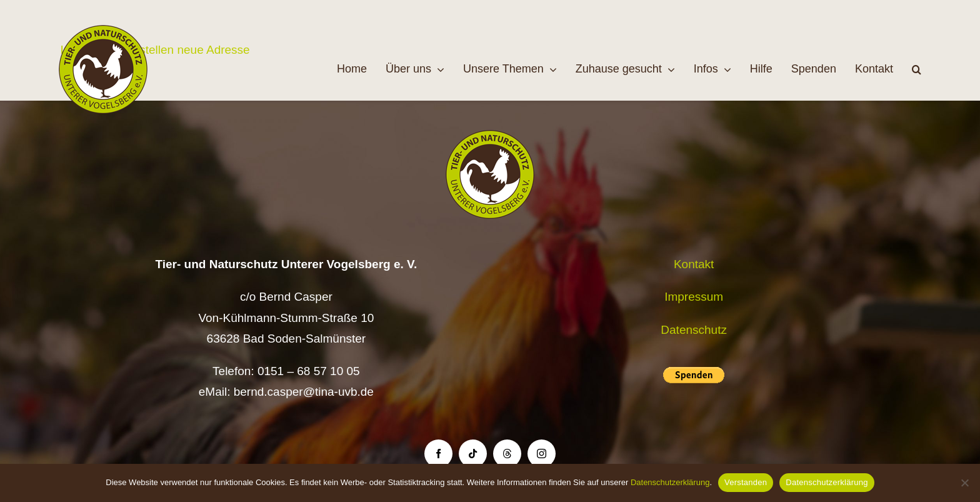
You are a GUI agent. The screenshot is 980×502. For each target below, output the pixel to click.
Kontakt (694, 264)
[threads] (507, 454)
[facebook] (438, 454)
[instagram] (542, 454)
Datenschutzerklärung (670, 482)
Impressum (694, 297)
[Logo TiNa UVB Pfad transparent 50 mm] (103, 31)
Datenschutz (694, 330)
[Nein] (964, 483)
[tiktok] (473, 454)
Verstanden (746, 482)
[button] (917, 69)
